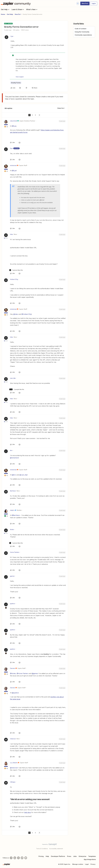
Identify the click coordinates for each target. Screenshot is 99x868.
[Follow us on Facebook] (11, 858)
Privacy (93, 864)
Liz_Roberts (14, 763)
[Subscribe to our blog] (18, 858)
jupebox (13, 604)
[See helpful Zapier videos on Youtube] (26, 858)
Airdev (12, 529)
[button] (85, 3)
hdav (12, 234)
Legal (87, 864)
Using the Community (82, 32)
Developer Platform (58, 856)
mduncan (13, 739)
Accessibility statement (56, 849)
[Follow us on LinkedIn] (15, 858)
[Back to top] (95, 846)
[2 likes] (17, 389)
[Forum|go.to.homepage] (16, 3)
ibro (11, 450)
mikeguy (13, 782)
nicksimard (13, 165)
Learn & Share (18, 9)
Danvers (13, 668)
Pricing (41, 856)
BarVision (13, 491)
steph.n (12, 510)
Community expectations (83, 35)
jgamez (12, 576)
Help (47, 856)
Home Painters (15, 552)
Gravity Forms (16, 83)
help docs (28, 812)
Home (3, 14)
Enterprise (82, 856)
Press (69, 856)
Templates (92, 856)
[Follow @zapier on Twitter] (22, 858)
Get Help (5, 9)
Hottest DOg (14, 279)
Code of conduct (80, 29)
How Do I (18, 14)
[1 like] (16, 270)
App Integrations (90, 859)
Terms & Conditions (42, 849)
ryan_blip (13, 378)
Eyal (12, 36)
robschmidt (14, 121)
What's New (32, 9)
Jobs (75, 856)
